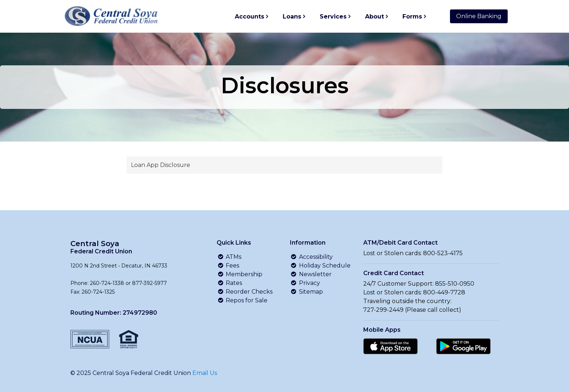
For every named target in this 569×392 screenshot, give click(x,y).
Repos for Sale (242, 300)
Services (333, 17)
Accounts (249, 17)
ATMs (229, 257)
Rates (229, 283)
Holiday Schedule (320, 266)
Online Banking (479, 16)
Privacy (305, 283)
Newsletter (311, 274)
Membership (240, 274)
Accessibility (311, 257)
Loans (292, 17)
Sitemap (306, 292)
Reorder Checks (245, 292)
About (374, 17)
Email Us (205, 373)
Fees (228, 266)
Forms (412, 17)
